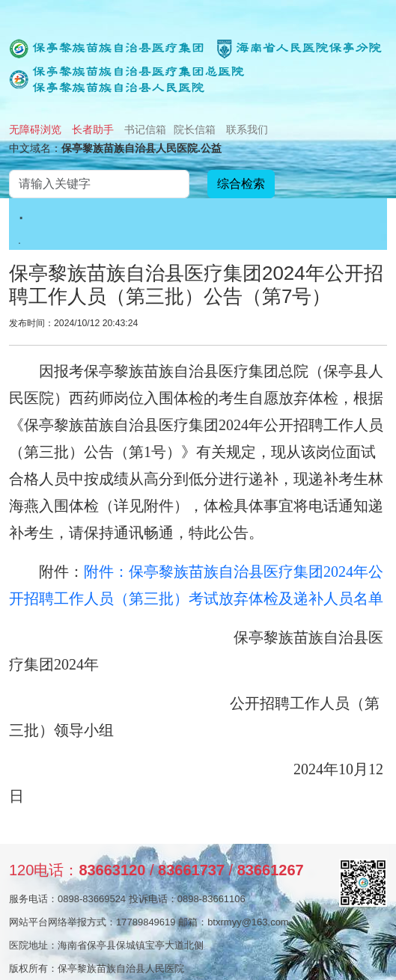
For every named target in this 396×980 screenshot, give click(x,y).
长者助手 (93, 129)
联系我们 (247, 129)
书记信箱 (145, 129)
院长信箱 (195, 129)
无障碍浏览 (35, 129)
